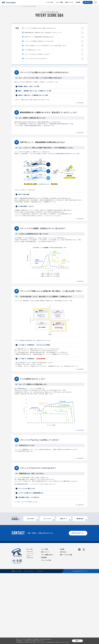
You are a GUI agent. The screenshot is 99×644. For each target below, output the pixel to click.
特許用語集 (44, 628)
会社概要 (78, 2)
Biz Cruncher (31, 590)
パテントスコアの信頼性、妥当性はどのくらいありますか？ (39, 41)
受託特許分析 (80, 590)
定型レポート (64, 590)
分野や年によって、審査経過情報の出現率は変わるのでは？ (39, 37)
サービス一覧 (49, 2)
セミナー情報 (59, 2)
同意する (77, 641)
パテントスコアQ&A (46, 631)
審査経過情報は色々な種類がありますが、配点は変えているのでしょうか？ (43, 33)
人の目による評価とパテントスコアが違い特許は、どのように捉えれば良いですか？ (45, 46)
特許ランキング (69, 2)
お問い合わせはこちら (78, 604)
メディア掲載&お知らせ (47, 626)
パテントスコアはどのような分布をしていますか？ (37, 54)
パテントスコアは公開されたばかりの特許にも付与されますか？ (40, 28)
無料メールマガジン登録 (66, 626)
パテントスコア (47, 590)
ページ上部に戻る (79, 103)
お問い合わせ (87, 2)
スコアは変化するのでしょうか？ (33, 50)
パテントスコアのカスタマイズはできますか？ (36, 59)
